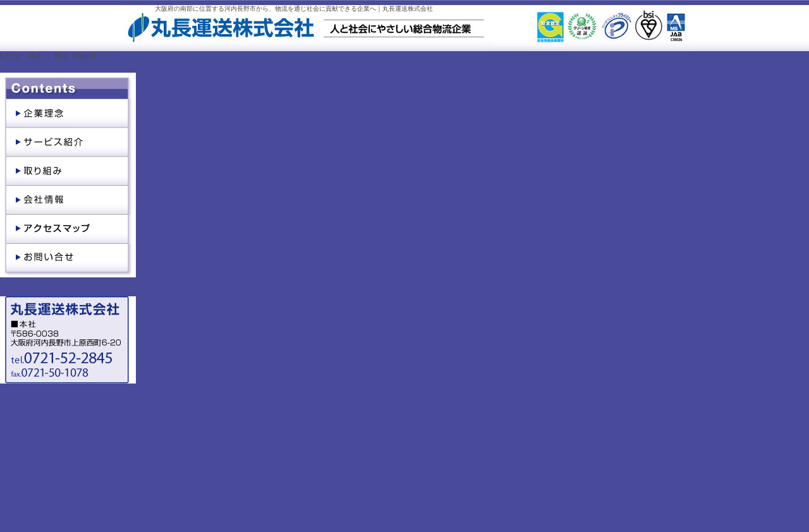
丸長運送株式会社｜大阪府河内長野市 (220, 40)
